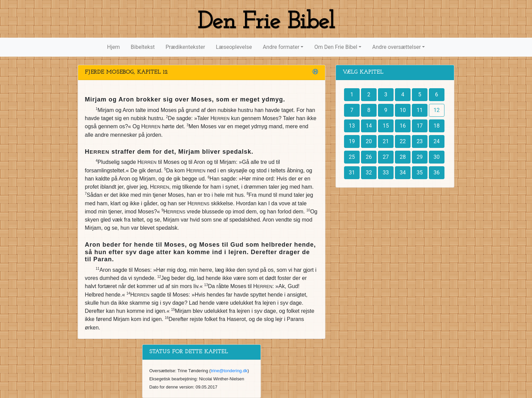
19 (352, 141)
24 (437, 141)
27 (386, 157)
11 (420, 110)
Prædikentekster (185, 47)
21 (386, 141)
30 (437, 157)
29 (420, 157)
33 (386, 173)
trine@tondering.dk (229, 371)
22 (403, 141)
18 (437, 126)
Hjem (114, 47)
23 (420, 141)
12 (437, 110)
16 (403, 126)
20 (369, 141)
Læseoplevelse (234, 47)
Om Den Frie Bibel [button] (336, 47)
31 (352, 173)
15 (386, 126)
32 (369, 173)
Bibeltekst (143, 47)
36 (437, 173)
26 (369, 157)
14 (369, 126)
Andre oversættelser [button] (396, 47)
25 (352, 157)
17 (420, 126)
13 (352, 126)
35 (420, 173)
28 (403, 157)
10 (403, 110)
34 (403, 173)
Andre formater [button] (281, 47)
